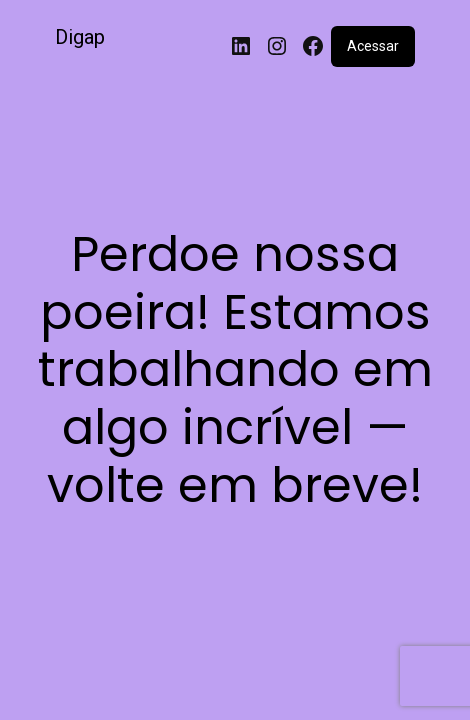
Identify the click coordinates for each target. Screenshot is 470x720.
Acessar (373, 46)
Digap (80, 37)
